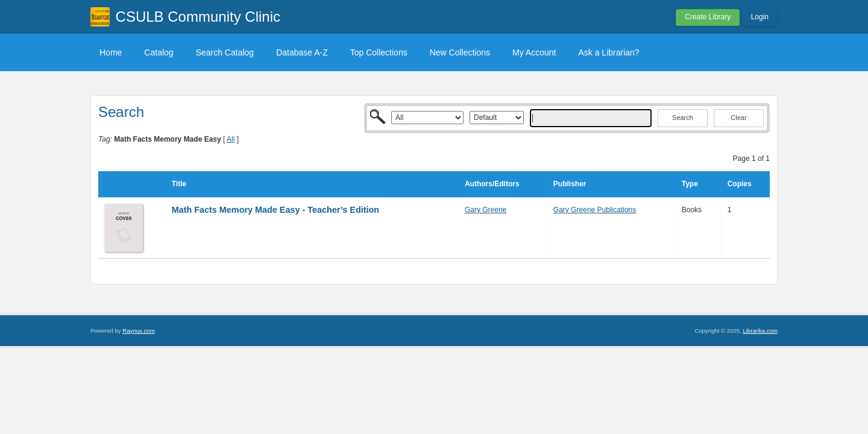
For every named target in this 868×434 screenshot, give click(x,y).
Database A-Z (302, 52)
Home (111, 52)
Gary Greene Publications (595, 210)
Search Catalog (225, 52)
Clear (738, 118)
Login (760, 17)
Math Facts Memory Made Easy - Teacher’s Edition (275, 210)
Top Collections (379, 52)
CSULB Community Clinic (198, 17)
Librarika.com (760, 331)
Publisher (570, 184)
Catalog (159, 52)
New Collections (460, 52)
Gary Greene (486, 210)
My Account (534, 52)
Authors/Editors (492, 184)
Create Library (708, 17)
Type (690, 184)
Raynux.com (138, 331)
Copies (740, 184)
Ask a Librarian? (609, 52)
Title (179, 184)
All (231, 139)
